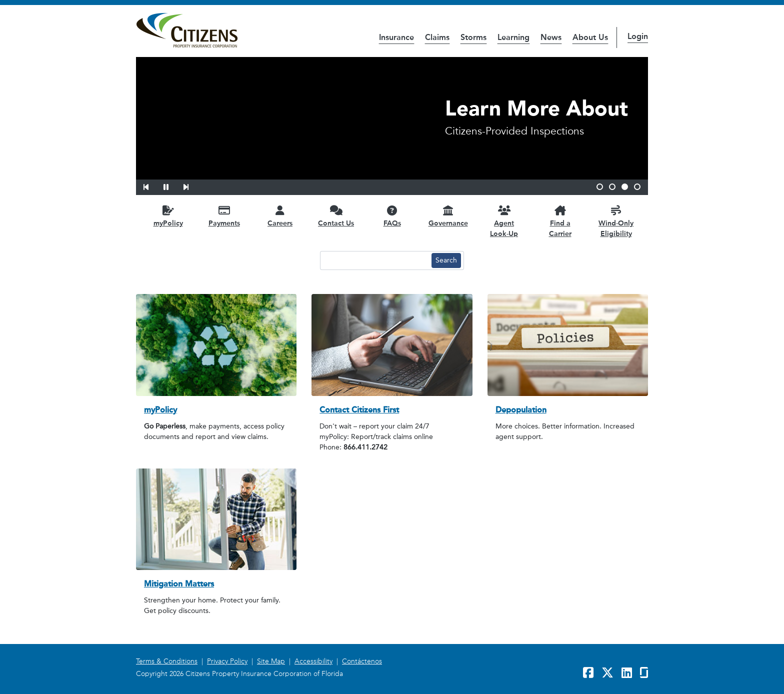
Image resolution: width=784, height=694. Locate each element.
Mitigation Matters (179, 584)
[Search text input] (374, 260)
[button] (152, 185)
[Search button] (446, 260)
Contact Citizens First (359, 410)
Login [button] (638, 36)
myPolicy (160, 410)
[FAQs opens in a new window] (392, 216)
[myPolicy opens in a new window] (168, 216)
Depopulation (521, 410)
